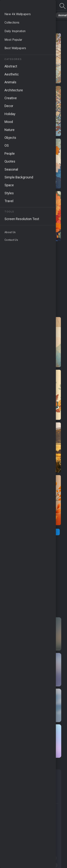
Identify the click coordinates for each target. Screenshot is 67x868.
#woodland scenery (19, 823)
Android (31, 783)
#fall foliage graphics (20, 808)
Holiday (13, 783)
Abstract (41, 15)
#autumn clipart (17, 844)
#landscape (45, 837)
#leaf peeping (46, 858)
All (14, 15)
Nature (26, 15)
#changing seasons (43, 865)
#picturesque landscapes (23, 851)
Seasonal (33, 775)
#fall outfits (45, 823)
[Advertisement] (33, 279)
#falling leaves (16, 865)
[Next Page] (48, 532)
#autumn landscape (19, 858)
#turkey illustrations (19, 837)
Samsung (14, 799)
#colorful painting (39, 830)
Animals (57, 15)
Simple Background (21, 791)
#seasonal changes (19, 816)
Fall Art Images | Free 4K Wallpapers (22, 6)
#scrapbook (15, 830)
